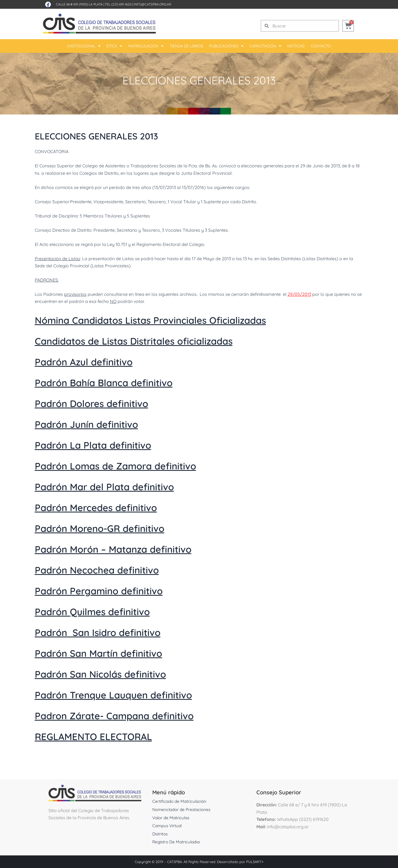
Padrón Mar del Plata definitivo (116, 486)
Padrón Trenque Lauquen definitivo (127, 694)
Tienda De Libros (186, 46)
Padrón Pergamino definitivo (110, 590)
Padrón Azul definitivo (92, 361)
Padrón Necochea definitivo (107, 569)
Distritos (161, 834)
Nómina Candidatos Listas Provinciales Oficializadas (170, 320)
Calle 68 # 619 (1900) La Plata (79, 4)
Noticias (296, 46)
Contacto (321, 46)
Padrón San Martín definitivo (110, 653)
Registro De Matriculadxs (178, 842)
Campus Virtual (168, 826)
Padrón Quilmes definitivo (102, 611)
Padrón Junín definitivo (95, 424)
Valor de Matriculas (172, 818)
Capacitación (265, 46)
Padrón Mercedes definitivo (106, 507)
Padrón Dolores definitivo (101, 403)
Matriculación (146, 46)
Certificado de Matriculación (180, 801)
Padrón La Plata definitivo (103, 445)
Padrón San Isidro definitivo (109, 632)
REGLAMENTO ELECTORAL (103, 736)
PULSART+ (255, 862)
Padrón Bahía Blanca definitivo (116, 382)
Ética (114, 46)
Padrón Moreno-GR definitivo (111, 528)
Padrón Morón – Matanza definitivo (127, 549)
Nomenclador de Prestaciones (183, 809)
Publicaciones (226, 46)
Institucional (84, 46)
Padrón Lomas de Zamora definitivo (130, 465)
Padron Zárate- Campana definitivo (128, 715)
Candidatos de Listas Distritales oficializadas (151, 340)
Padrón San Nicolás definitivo (112, 674)
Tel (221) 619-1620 (118, 4)
